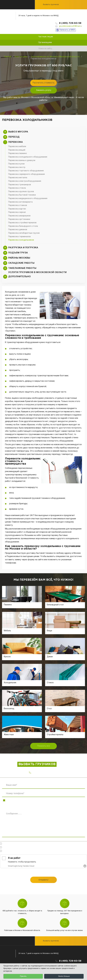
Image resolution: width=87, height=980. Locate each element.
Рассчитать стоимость (44, 83)
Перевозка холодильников (21, 240)
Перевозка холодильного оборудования (28, 157)
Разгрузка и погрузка (23, 248)
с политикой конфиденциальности (38, 851)
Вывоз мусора (18, 132)
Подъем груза (18, 253)
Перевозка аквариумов (19, 216)
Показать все (44, 746)
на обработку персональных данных (36, 848)
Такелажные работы (22, 268)
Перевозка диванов (18, 230)
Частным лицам (46, 37)
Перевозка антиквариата (20, 202)
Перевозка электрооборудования (25, 181)
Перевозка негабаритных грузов (24, 233)
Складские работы (21, 263)
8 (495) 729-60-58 (70, 23)
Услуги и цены (21, 57)
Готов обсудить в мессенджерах (20, 844)
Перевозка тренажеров (20, 185)
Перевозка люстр (17, 167)
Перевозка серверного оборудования (26, 174)
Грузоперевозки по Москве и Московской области (55, 57)
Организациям (45, 43)
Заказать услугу (44, 90)
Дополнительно (20, 277)
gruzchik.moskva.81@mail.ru (70, 26)
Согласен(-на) (28, 848)
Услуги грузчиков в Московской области (37, 272)
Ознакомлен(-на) (29, 851)
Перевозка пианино (18, 153)
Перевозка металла (18, 178)
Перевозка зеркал (17, 212)
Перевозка (16, 142)
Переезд (14, 137)
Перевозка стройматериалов (22, 223)
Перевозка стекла (17, 188)
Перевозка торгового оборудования (26, 171)
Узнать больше (64, 976)
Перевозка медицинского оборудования (28, 198)
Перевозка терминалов (19, 237)
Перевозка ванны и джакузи (22, 160)
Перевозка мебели (17, 147)
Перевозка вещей (17, 150)
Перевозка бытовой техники (22, 195)
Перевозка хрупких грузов (21, 192)
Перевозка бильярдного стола (23, 226)
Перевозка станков (18, 205)
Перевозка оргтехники (19, 219)
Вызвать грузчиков (51, 5)
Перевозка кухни (16, 164)
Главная (7, 57)
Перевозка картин (17, 209)
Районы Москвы (19, 258)
